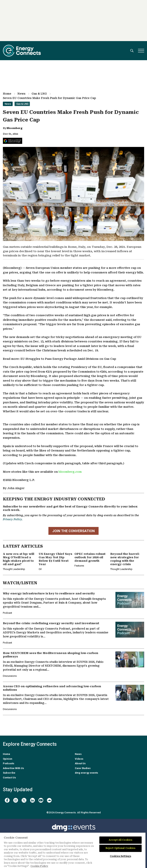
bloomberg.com (70, 472)
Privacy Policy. (13, 519)
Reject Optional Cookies (121, 848)
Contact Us (9, 778)
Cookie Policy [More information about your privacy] (39, 866)
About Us (80, 763)
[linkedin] (32, 800)
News (21, 94)
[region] (73, 850)
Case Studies (83, 768)
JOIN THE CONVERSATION (73, 531)
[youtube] (41, 800)
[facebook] (7, 800)
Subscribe (9, 773)
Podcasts (9, 763)
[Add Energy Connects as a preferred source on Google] (13, 141)
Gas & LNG (39, 94)
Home (7, 94)
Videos (79, 759)
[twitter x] (24, 800)
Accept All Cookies (120, 840)
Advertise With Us (13, 768)
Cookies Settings (120, 856)
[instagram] (16, 800)
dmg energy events (86, 773)
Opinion (8, 759)
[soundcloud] (49, 800)
